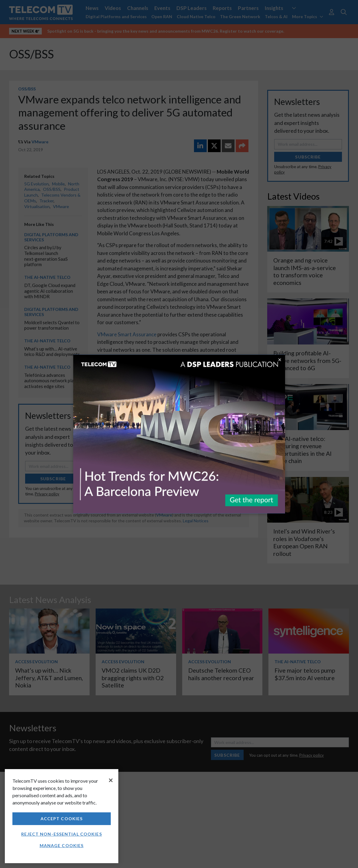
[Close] (111, 780)
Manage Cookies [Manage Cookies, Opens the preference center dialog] (62, 845)
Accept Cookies (62, 819)
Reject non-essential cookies (61, 834)
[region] (62, 816)
